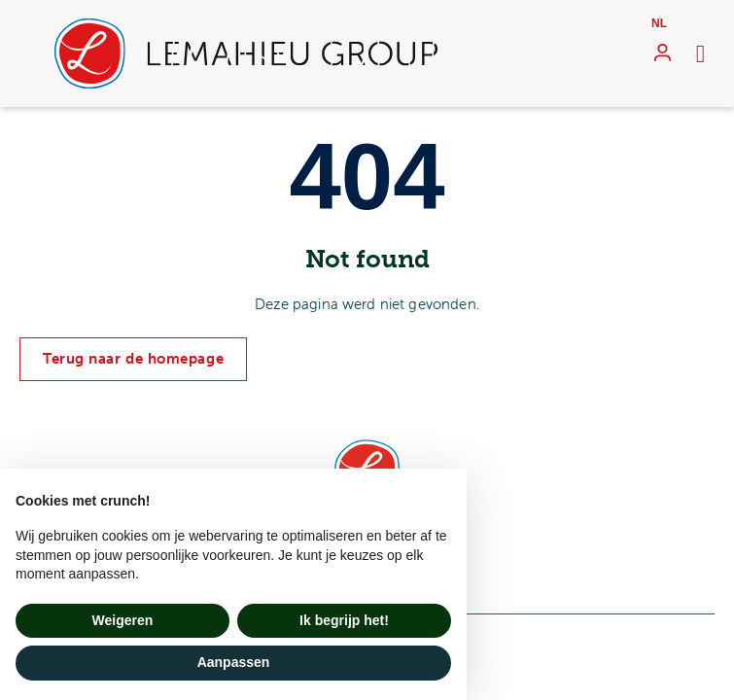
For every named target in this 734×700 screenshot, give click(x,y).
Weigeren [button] (123, 620)
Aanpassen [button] (234, 662)
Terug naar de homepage (133, 359)
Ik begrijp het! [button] (344, 620)
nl (659, 23)
